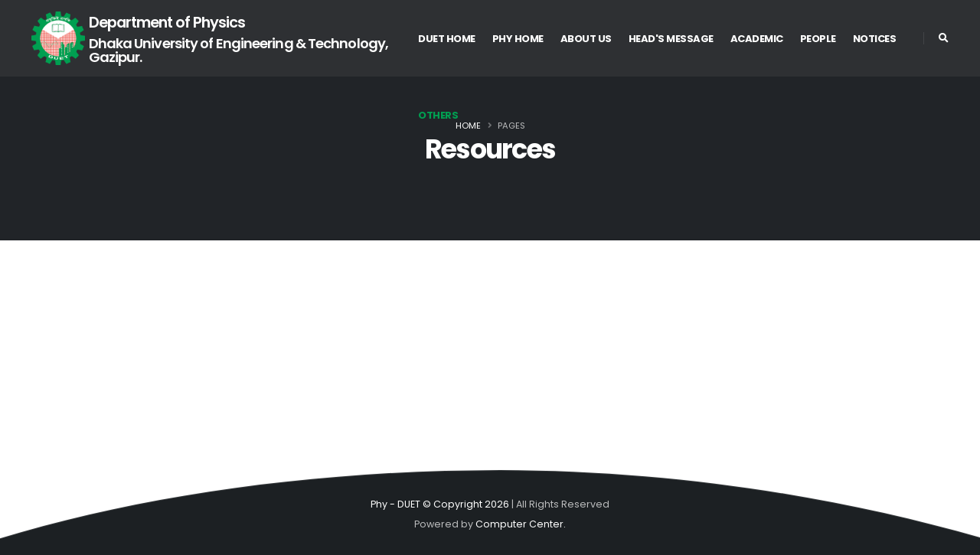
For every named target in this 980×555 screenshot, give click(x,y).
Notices (875, 39)
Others (438, 115)
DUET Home (447, 39)
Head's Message (671, 39)
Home (468, 126)
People (818, 39)
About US (586, 39)
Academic (757, 39)
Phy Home (518, 39)
